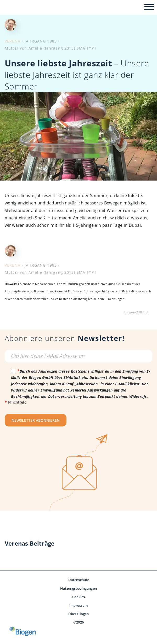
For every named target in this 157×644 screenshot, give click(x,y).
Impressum (78, 605)
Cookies (79, 597)
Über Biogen (78, 614)
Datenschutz (78, 580)
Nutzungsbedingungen (78, 588)
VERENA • (14, 41)
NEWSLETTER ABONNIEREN (36, 420)
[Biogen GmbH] (23, 631)
